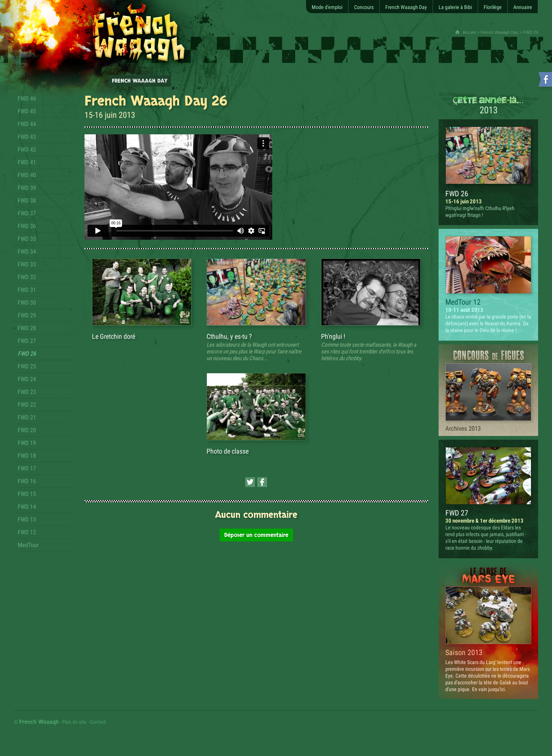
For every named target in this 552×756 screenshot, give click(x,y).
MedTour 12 (463, 302)
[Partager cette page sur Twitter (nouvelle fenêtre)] (250, 482)
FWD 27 (457, 513)
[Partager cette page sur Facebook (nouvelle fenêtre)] (262, 482)
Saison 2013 (464, 652)
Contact (98, 722)
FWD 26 (457, 194)
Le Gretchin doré (114, 336)
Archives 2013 (463, 428)
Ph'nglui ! (333, 336)
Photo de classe (228, 451)
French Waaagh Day (499, 32)
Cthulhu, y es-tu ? (229, 336)
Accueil (469, 32)
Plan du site (74, 722)
